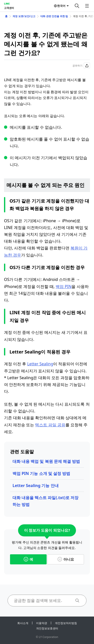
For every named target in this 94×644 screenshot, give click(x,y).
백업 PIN (64, 286)
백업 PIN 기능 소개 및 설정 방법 (41, 473)
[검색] (77, 6)
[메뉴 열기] (87, 6)
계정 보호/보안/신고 (24, 16)
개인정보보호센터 (47, 628)
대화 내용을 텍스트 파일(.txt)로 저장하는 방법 (45, 501)
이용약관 (42, 623)
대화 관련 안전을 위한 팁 (54, 16)
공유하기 (81, 66)
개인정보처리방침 (66, 623)
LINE (7, 4)
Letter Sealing (40, 364)
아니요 (66, 559)
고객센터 (9, 8)
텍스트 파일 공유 (50, 425)
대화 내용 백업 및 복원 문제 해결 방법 (46, 461)
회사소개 (23, 623)
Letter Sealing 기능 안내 (36, 486)
